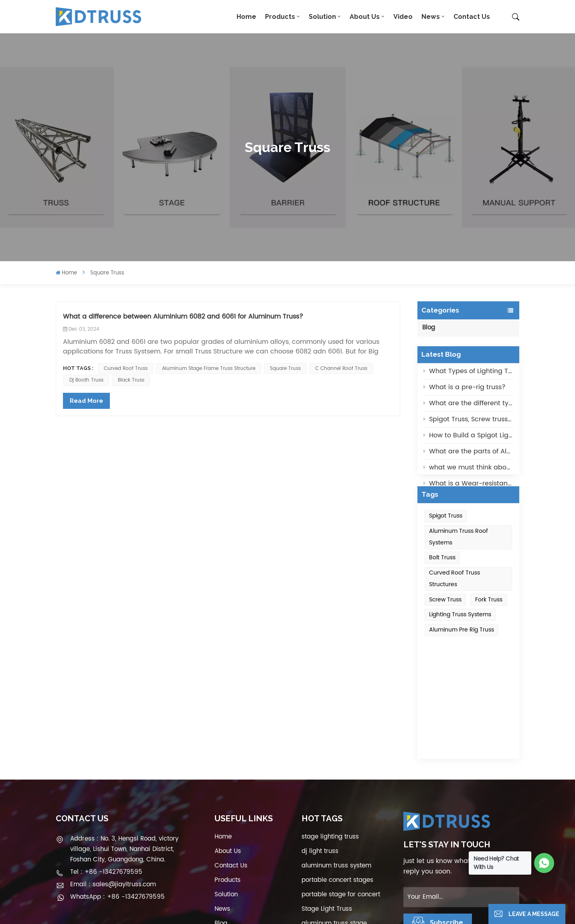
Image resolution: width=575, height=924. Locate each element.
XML (214, 885)
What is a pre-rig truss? (465, 390)
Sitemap (227, 843)
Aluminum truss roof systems (459, 557)
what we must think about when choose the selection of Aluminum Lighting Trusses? (468, 470)
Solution (322, 17)
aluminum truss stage (334, 829)
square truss (285, 369)
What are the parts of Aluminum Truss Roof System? (468, 454)
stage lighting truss (330, 742)
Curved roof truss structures (455, 599)
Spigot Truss (446, 536)
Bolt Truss (442, 578)
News (431, 17)
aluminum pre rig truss (462, 650)
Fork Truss (489, 620)
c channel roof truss (341, 369)
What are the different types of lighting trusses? (468, 406)
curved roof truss (126, 369)
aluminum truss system (336, 771)
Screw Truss (445, 620)
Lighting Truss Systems (460, 635)
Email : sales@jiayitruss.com (113, 790)
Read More (86, 401)
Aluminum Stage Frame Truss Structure (209, 369)
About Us (365, 17)
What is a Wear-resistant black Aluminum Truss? (468, 486)
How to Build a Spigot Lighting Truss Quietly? (468, 438)
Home (246, 17)
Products (280, 17)
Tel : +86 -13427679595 (106, 777)
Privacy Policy (246, 885)
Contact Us (472, 17)
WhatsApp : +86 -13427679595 (117, 802)
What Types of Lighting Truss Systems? (468, 374)
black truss (131, 380)
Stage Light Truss (327, 814)
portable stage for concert (341, 800)
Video (403, 17)
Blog (429, 328)
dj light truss (320, 756)
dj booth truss (86, 380)
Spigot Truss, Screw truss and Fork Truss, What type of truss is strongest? (468, 422)
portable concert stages (337, 785)
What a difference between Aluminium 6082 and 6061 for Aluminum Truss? (183, 317)
